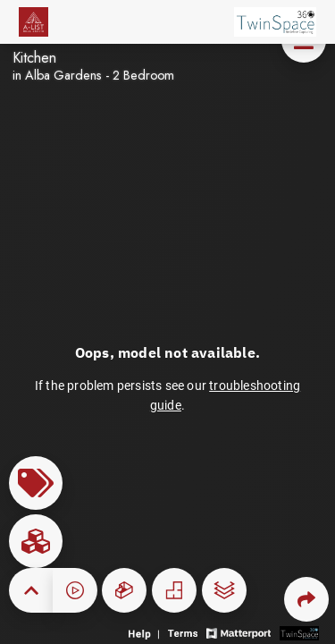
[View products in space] (36, 483)
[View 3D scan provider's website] (299, 632)
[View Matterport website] (238, 632)
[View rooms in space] (36, 541)
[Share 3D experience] (306, 599)
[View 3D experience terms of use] (185, 632)
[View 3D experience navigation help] (146, 632)
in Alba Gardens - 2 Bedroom (93, 75)
